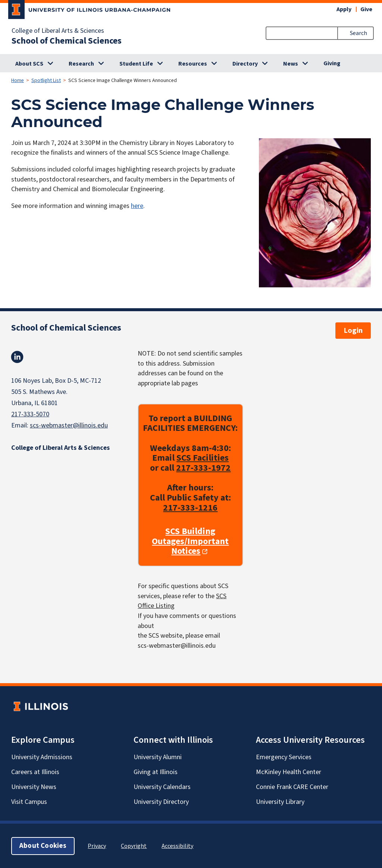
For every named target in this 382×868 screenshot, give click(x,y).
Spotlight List (46, 81)
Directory (245, 64)
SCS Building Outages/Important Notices (190, 542)
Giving (332, 63)
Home (18, 81)
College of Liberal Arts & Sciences (58, 31)
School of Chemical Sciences (67, 41)
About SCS (29, 64)
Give (366, 9)
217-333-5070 (30, 414)
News (291, 64)
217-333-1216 (190, 507)
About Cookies (43, 845)
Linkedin (17, 357)
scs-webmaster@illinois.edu (69, 425)
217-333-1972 (203, 468)
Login (353, 331)
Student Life (136, 64)
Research (81, 64)
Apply (344, 9)
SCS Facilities (203, 458)
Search (358, 33)
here (137, 206)
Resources (193, 64)
